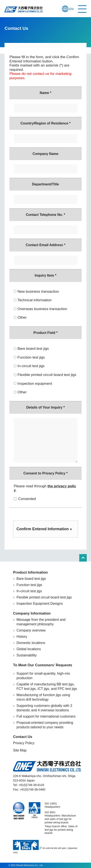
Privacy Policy (24, 743)
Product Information (30, 572)
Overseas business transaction (40, 309)
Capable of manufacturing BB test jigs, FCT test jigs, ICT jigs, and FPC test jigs (47, 686)
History (22, 637)
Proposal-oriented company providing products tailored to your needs (45, 725)
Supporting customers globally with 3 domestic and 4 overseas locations (44, 708)
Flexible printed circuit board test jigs (42, 375)
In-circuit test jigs (29, 366)
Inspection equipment (33, 384)
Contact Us (23, 737)
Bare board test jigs (31, 349)
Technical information (33, 300)
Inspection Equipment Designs (40, 604)
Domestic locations (31, 643)
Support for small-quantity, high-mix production (43, 676)
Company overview (31, 630)
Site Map (20, 750)
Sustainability (26, 655)
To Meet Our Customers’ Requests (43, 665)
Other (20, 317)
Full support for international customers (46, 716)
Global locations (29, 649)
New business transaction (36, 292)
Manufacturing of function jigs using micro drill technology (43, 697)
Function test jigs (29, 357)
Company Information (32, 613)
